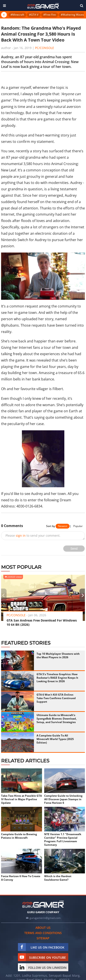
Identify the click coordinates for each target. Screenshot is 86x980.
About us (43, 928)
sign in (21, 535)
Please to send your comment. (33, 535)
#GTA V (34, 15)
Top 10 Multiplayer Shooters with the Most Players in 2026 (58, 655)
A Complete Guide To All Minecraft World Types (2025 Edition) (55, 739)
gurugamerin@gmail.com (45, 918)
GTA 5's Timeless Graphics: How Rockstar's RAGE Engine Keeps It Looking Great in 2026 (57, 678)
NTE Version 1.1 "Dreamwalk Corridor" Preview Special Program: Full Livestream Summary (63, 840)
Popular (78, 526)
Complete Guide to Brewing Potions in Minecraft (19, 836)
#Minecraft (17, 15)
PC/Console (45, 48)
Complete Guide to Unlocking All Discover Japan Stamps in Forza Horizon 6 (63, 799)
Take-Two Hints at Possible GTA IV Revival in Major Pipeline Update (21, 799)
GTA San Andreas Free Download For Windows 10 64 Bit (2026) (42, 622)
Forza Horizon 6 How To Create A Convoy (21, 878)
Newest (63, 526)
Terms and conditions (43, 933)
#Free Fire (50, 15)
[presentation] (3, 595)
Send (74, 549)
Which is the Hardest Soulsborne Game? (58, 878)
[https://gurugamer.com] (43, 904)
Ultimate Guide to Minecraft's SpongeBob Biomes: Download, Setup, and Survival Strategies (57, 719)
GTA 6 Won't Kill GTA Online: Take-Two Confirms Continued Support (56, 698)
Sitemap (43, 938)
